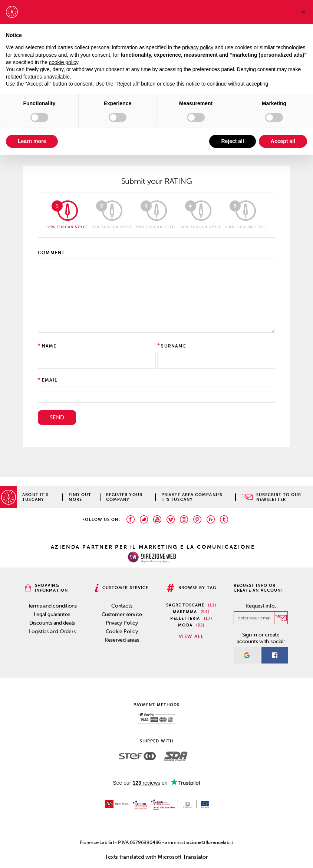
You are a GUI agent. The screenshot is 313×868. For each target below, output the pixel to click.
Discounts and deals (52, 623)
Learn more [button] (32, 141)
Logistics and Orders (52, 631)
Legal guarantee (52, 614)
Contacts (122, 606)
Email (50, 380)
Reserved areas (122, 640)
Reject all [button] (232, 141)
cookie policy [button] (64, 62)
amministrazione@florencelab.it (199, 842)
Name (49, 346)
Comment (51, 253)
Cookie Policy (122, 631)
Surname (173, 346)
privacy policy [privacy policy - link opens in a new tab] (198, 47)
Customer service (122, 614)
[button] (303, 12)
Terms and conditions (52, 606)
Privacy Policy (122, 623)
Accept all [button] (283, 141)
